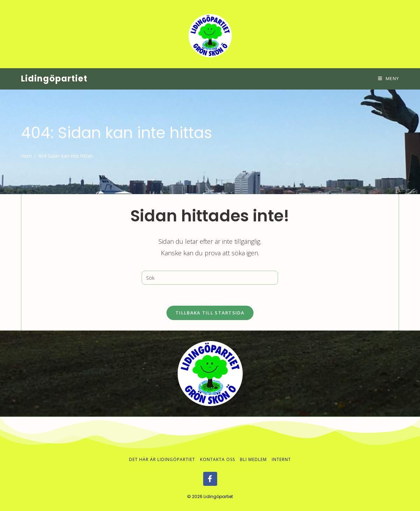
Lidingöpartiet (54, 79)
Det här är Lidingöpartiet (162, 459)
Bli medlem (253, 459)
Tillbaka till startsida (210, 313)
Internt (281, 459)
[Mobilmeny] (389, 79)
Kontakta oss (218, 459)
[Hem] (26, 156)
